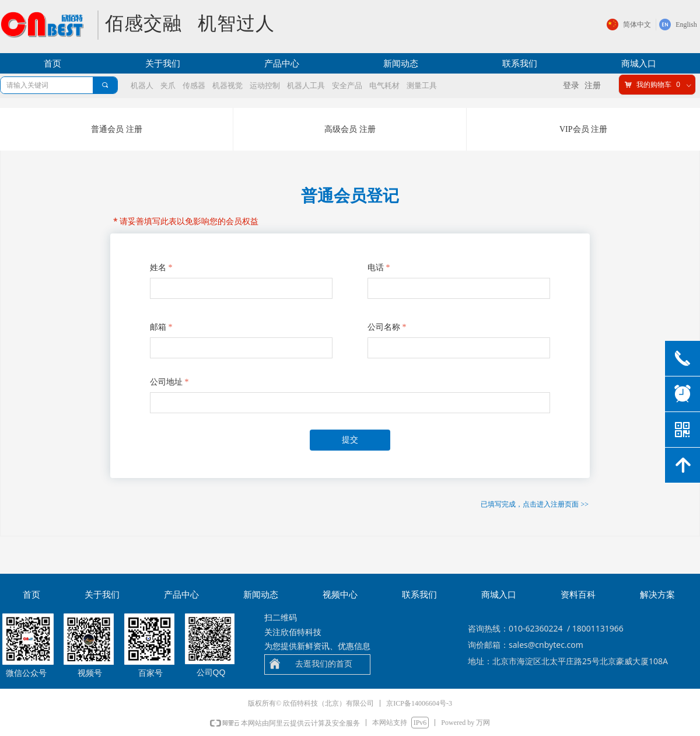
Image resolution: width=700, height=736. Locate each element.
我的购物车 (654, 85)
